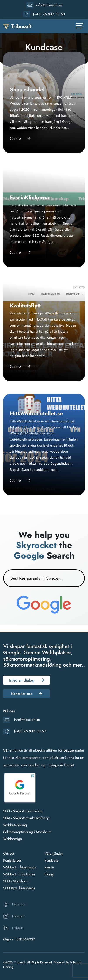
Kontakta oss (22, 694)
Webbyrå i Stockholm (19, 874)
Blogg (49, 874)
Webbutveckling (15, 825)
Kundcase (51, 860)
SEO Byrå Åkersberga (19, 888)
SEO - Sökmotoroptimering (23, 811)
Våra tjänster (54, 853)
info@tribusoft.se (49, 5)
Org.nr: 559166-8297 (19, 939)
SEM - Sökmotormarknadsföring (26, 818)
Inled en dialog (22, 680)
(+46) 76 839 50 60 (49, 14)
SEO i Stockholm (16, 881)
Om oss (9, 853)
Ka (46, 867)
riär (52, 867)
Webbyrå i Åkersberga (20, 867)
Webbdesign (13, 839)
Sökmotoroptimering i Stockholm (27, 832)
